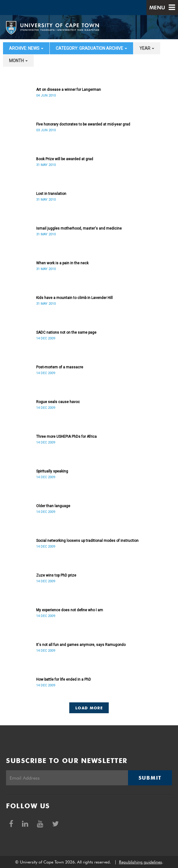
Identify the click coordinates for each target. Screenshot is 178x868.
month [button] (18, 61)
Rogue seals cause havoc (58, 402)
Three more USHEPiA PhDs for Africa (66, 437)
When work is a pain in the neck (62, 263)
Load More (89, 708)
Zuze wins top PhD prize (56, 575)
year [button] (147, 48)
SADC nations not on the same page (66, 332)
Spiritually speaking (52, 471)
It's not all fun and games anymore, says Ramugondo (81, 645)
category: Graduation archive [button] (91, 48)
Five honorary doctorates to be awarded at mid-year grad (83, 124)
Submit (150, 778)
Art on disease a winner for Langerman (69, 90)
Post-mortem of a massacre (60, 367)
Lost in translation (51, 194)
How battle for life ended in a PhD (64, 679)
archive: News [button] (26, 48)
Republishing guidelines (141, 862)
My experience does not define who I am (70, 610)
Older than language (53, 506)
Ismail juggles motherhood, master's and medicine (79, 228)
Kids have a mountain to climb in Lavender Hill (74, 298)
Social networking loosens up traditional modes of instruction (87, 541)
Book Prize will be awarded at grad (65, 159)
